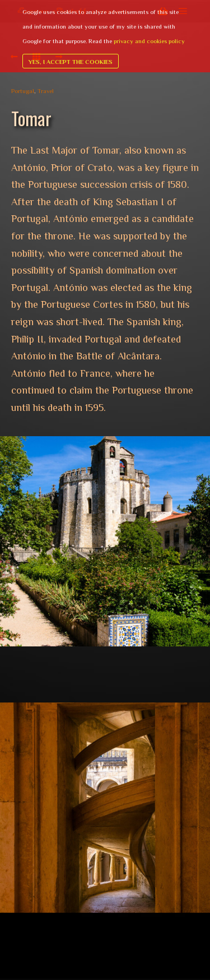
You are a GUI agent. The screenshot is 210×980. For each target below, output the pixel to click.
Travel (46, 91)
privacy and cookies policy (149, 41)
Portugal (23, 91)
